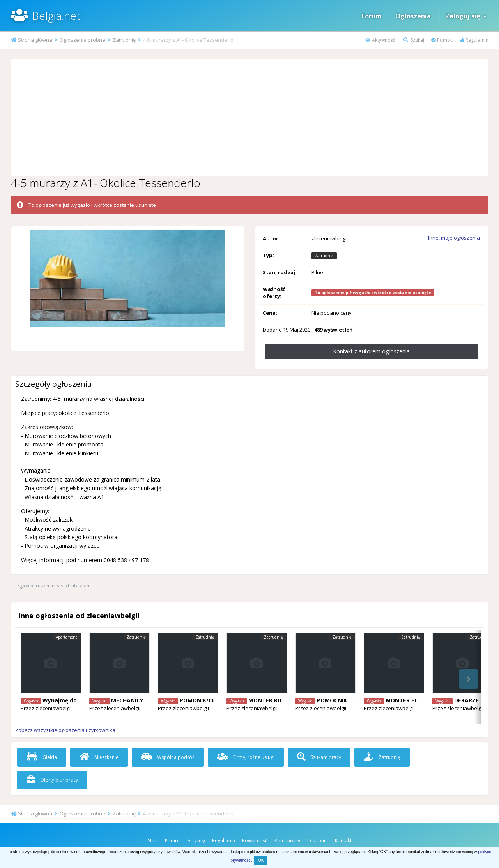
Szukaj (414, 40)
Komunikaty (287, 841)
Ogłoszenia (413, 16)
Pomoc (442, 40)
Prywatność (255, 841)
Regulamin (474, 40)
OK (261, 860)
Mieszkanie (99, 757)
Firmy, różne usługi (246, 757)
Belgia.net (56, 16)
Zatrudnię (382, 757)
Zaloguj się (466, 16)
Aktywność (380, 40)
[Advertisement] (249, 118)
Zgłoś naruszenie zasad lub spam (54, 586)
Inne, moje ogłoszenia (454, 238)
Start (153, 841)
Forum (372, 16)
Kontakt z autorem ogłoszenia (371, 351)
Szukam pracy (319, 757)
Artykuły (196, 841)
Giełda (42, 757)
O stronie (318, 841)
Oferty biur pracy (52, 780)
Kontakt (343, 841)
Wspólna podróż (168, 757)
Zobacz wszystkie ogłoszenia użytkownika (65, 730)
